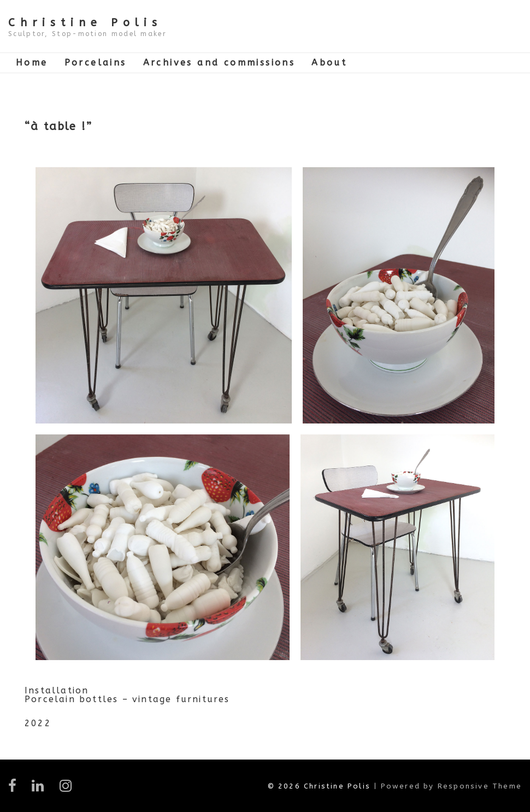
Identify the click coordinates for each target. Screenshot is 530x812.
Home (32, 63)
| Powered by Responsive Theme (448, 786)
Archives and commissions (219, 63)
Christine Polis (85, 23)
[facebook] (16, 789)
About (329, 63)
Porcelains (96, 63)
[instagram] (67, 789)
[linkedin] (41, 789)
